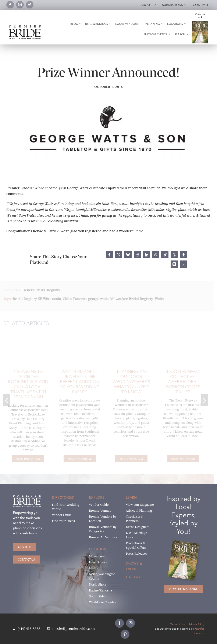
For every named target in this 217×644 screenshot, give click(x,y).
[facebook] (10, 5)
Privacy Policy (197, 624)
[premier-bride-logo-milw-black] (25, 27)
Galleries (135, 577)
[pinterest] (30, 5)
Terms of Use (178, 624)
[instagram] (20, 5)
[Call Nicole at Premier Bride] (26, 629)
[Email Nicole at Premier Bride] (71, 629)
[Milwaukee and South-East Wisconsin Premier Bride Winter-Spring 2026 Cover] (200, 23)
